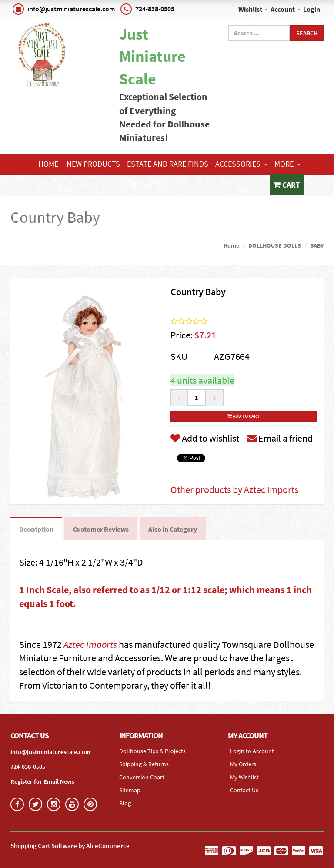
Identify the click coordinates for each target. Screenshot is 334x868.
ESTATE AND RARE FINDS (168, 164)
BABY (317, 245)
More (287, 164)
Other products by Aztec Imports (234, 489)
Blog (125, 803)
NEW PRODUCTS (93, 164)
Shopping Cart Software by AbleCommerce (70, 846)
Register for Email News (42, 781)
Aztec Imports (90, 644)
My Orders (243, 764)
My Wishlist (244, 777)
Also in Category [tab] (173, 529)
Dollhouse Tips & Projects (152, 751)
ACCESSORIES (241, 164)
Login (312, 9)
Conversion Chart (142, 777)
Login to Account (252, 751)
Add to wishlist (205, 438)
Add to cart (244, 416)
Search (307, 33)
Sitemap (130, 790)
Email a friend (280, 438)
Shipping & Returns (144, 764)
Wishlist (250, 9)
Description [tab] (36, 529)
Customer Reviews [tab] (101, 529)
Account (283, 9)
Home (48, 164)
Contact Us (144, 185)
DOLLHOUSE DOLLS (275, 245)
